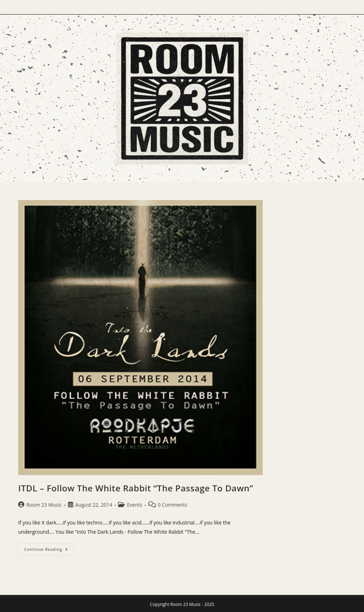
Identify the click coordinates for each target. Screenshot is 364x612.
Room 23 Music (44, 505)
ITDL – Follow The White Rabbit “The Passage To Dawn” (136, 488)
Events (135, 505)
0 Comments (173, 505)
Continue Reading (49, 551)
